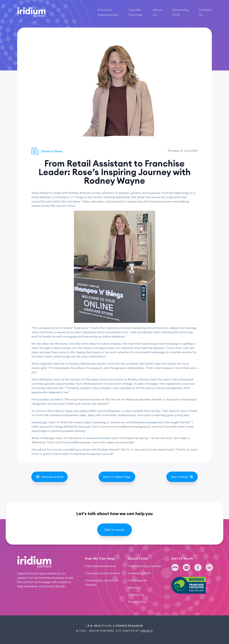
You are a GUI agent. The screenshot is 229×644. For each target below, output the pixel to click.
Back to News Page (117, 477)
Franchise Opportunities (108, 12)
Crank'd (147, 631)
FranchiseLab (137, 580)
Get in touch (114, 530)
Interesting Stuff (180, 12)
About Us (157, 12)
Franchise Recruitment (100, 566)
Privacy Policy (137, 602)
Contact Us (205, 12)
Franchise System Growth (103, 573)
